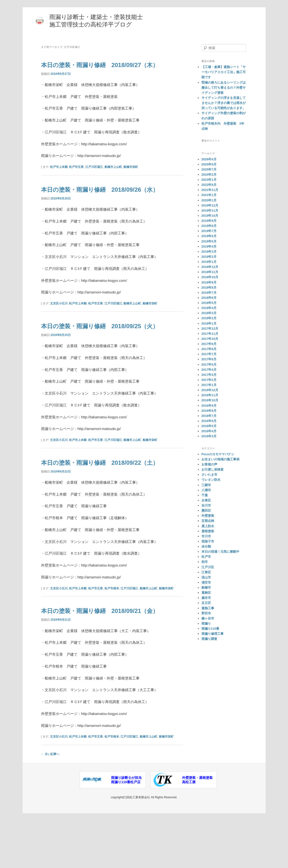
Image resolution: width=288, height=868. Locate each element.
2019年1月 (209, 262)
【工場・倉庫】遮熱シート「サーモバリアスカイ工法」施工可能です (224, 72)
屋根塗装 (208, 531)
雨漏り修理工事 (213, 634)
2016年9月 (209, 406)
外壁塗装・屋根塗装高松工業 (197, 827)
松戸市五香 (76, 176)
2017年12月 (210, 329)
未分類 (206, 546)
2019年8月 (209, 226)
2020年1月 (209, 200)
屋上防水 (208, 526)
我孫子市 (208, 541)
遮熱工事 (208, 608)
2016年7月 (209, 416)
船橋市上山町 (113, 176)
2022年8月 (209, 185)
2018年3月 (209, 313)
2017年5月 (209, 365)
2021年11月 (210, 190)
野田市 (206, 613)
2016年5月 (209, 426)
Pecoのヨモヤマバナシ (218, 454)
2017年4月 (209, 370)
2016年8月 (209, 411)
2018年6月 (209, 298)
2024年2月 (209, 175)
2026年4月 (209, 159)
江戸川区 (208, 567)
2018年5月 (209, 303)
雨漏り (206, 623)
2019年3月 (209, 252)
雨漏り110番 (210, 629)
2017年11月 (210, 334)
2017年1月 (209, 385)
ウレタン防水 (211, 480)
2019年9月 (209, 221)
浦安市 (206, 582)
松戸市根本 (112, 626)
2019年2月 (209, 257)
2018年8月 (209, 288)
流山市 (206, 577)
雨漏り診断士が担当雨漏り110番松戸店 (126, 827)
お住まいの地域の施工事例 (220, 459)
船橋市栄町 (131, 176)
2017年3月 (209, 375)
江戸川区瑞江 (94, 176)
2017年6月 (209, 359)
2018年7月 (209, 293)
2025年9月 (209, 164)
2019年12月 (210, 205)
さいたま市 (209, 475)
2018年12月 (210, 267)
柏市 (205, 562)
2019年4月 (209, 246)
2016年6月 (209, 421)
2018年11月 (210, 272)
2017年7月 (209, 354)
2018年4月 (209, 308)
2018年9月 (209, 282)
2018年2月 (209, 318)
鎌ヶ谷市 (208, 618)
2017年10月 (210, 339)
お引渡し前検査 (213, 469)
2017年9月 (209, 344)
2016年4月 (209, 431)
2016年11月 (210, 395)
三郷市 (206, 485)
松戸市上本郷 (59, 176)
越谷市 (206, 598)
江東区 (206, 572)
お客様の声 (209, 464)
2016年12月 (210, 390)
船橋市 (206, 588)
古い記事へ (50, 801)
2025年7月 (209, 169)
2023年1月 (209, 180)
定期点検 (208, 521)
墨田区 (206, 511)
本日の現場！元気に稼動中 (220, 552)
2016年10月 (210, 400)
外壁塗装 (208, 516)
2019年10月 (210, 216)
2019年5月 (209, 241)
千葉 (205, 495)
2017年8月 (209, 349)
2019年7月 (209, 231)
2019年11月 (210, 211)
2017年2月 (209, 380)
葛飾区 (206, 593)
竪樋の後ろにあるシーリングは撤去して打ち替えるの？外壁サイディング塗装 (224, 88)
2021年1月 (209, 195)
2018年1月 (209, 323)
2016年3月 (209, 436)
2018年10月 (210, 277)
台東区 (206, 500)
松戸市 (206, 557)
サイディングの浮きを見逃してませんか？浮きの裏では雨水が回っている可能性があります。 (224, 103)
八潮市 (206, 490)
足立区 (206, 603)
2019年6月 (209, 236)
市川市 (206, 536)
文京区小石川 (59, 322)
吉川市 (206, 505)
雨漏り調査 (209, 639)
